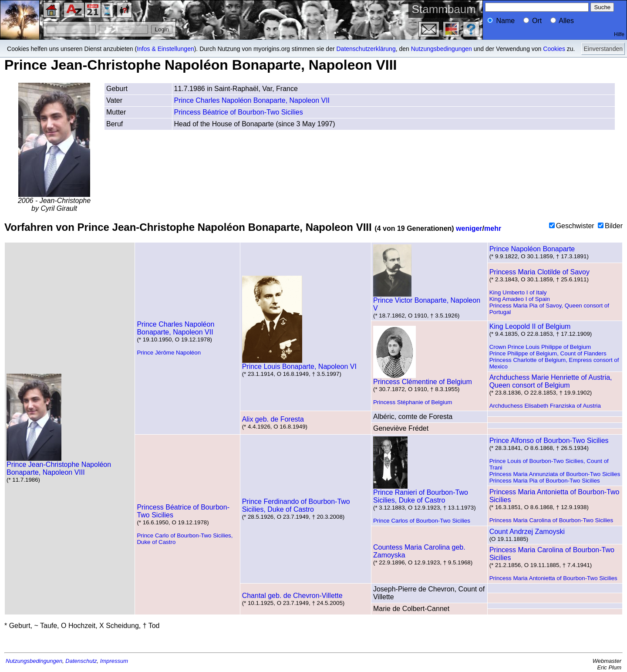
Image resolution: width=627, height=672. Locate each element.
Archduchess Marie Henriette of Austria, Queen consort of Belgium (551, 381)
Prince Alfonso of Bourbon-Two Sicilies (549, 441)
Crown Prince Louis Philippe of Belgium (540, 347)
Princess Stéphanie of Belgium (413, 402)
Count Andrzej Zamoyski (527, 532)
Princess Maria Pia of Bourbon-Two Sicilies (545, 481)
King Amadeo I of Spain (520, 299)
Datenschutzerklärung (366, 49)
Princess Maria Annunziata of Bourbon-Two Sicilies (555, 474)
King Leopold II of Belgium (530, 326)
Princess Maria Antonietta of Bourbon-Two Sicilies (553, 578)
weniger (469, 228)
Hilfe (619, 34)
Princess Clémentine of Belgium (423, 379)
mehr (493, 228)
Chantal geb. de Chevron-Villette (292, 596)
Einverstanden (603, 49)
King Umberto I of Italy (518, 292)
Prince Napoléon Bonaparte (532, 249)
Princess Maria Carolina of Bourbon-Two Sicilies (551, 520)
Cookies (554, 49)
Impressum (114, 661)
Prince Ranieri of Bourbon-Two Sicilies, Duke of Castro (421, 493)
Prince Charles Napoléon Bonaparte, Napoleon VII (252, 100)
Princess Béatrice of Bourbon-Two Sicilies (239, 112)
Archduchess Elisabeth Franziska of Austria (545, 406)
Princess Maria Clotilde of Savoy (539, 272)
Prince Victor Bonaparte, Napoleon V (427, 301)
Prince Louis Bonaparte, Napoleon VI (299, 363)
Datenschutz (81, 661)
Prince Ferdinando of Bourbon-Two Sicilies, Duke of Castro (296, 505)
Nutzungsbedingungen (442, 49)
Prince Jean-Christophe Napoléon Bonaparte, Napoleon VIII (59, 465)
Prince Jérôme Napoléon (169, 353)
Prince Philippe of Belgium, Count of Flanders (548, 353)
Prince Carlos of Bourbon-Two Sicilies (422, 521)
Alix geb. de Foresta (273, 419)
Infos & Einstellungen (165, 49)
